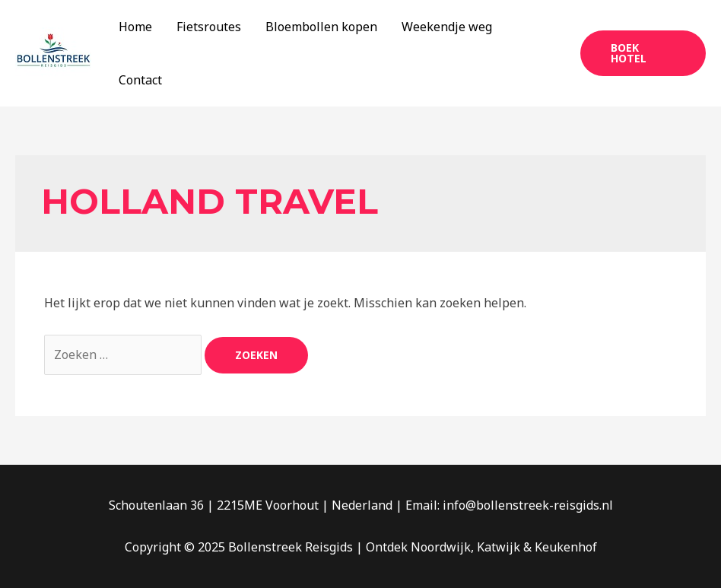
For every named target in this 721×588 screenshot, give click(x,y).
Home (135, 27)
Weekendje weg (447, 27)
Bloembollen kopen (321, 27)
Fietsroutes (209, 27)
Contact (140, 80)
